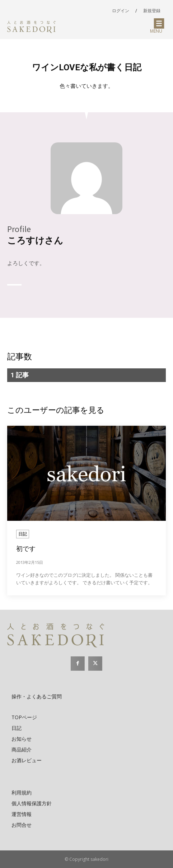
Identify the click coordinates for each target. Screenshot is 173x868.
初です (26, 549)
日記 (23, 534)
